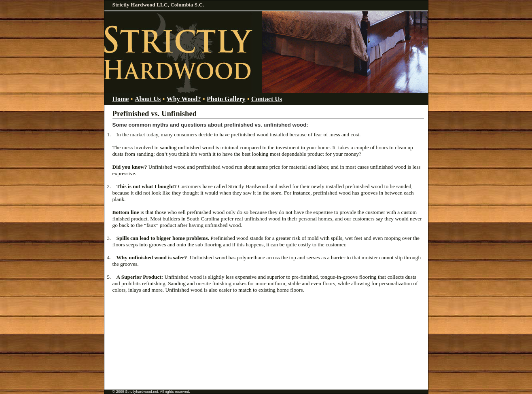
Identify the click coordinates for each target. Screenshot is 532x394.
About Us (148, 99)
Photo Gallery (226, 99)
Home (121, 99)
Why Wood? (184, 99)
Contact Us (267, 99)
